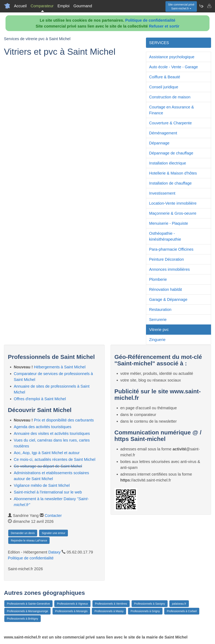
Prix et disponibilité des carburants (64, 420)
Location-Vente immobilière (173, 203)
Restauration (160, 310)
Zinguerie (157, 340)
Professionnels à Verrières (111, 604)
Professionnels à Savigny (150, 604)
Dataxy (54, 552)
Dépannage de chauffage (171, 153)
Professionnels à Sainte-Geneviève (28, 604)
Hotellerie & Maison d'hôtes (173, 173)
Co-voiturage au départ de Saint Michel (48, 466)
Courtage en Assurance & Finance (172, 110)
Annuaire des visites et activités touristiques (52, 433)
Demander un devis (23, 533)
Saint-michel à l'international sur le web (48, 492)
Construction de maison (170, 97)
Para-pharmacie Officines (171, 249)
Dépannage (159, 143)
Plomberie (158, 279)
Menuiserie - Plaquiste (169, 223)
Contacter (53, 516)
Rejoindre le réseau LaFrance (29, 541)
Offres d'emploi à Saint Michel (40, 399)
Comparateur (42, 6)
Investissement (162, 193)
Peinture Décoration (167, 259)
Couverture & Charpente (170, 123)
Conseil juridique (164, 87)
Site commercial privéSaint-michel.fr (181, 6)
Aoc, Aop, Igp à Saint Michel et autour (47, 453)
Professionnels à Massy (109, 611)
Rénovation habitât (166, 289)
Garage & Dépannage (168, 299)
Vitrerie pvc (159, 330)
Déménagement (163, 133)
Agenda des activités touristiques (42, 427)
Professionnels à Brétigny (23, 619)
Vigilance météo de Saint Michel (42, 485)
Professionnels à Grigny (145, 611)
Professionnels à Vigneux (72, 604)
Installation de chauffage (170, 183)
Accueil (20, 6)
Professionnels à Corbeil (182, 611)
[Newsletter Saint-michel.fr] (201, 6)
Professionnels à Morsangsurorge (27, 611)
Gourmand (83, 6)
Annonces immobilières (169, 269)
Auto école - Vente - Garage (173, 67)
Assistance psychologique (172, 57)
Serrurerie (158, 320)
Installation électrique (168, 163)
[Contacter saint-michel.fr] (209, 6)
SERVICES (159, 43)
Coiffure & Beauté (165, 77)
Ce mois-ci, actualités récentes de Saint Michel (55, 459)
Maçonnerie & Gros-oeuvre (173, 213)
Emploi (63, 6)
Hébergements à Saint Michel (60, 367)
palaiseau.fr (179, 604)
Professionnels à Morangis (71, 611)
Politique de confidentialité (150, 20)
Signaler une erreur (54, 533)
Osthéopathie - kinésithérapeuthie (165, 236)
